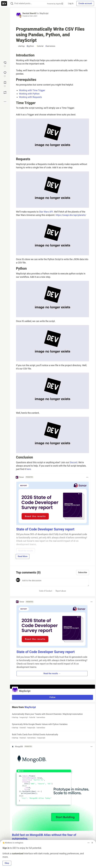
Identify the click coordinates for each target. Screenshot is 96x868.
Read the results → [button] (52, 673)
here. (29, 469)
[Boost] (5, 92)
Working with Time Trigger (32, 90)
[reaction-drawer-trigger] (5, 64)
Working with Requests (30, 97)
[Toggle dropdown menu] (87, 477)
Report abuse (61, 591)
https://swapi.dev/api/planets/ (71, 215)
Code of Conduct (46, 591)
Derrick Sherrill (29, 13)
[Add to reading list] (5, 84)
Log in (71, 3)
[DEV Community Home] (4, 3)
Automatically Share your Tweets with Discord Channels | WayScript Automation (52, 716)
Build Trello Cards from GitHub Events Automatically (52, 736)
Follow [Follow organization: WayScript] (53, 697)
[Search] (12, 4)
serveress (50, 46)
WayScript (44, 13)
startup (21, 46)
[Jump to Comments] (5, 74)
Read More (23, 556)
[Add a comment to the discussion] (55, 582)
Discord (73, 462)
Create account (85, 3)
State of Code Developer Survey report (45, 529)
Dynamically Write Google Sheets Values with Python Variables (52, 726)
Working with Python (29, 94)
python (30, 46)
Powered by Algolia (55, 4)
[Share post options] (5, 102)
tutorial (40, 46)
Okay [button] (7, 863)
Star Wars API (46, 212)
